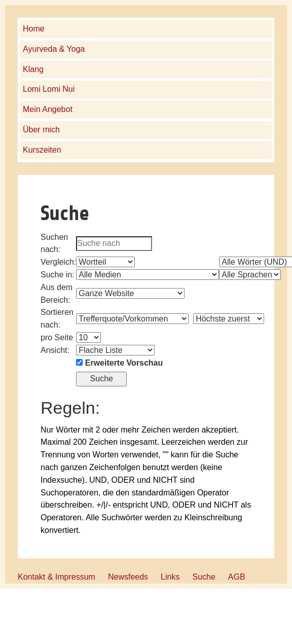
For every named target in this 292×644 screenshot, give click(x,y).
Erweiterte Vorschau (124, 363)
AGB (237, 577)
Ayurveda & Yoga (54, 49)
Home (34, 29)
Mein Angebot (48, 109)
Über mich (41, 130)
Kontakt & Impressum (57, 577)
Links (170, 577)
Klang (33, 69)
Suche (204, 577)
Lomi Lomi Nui (49, 89)
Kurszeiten (42, 150)
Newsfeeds (128, 577)
